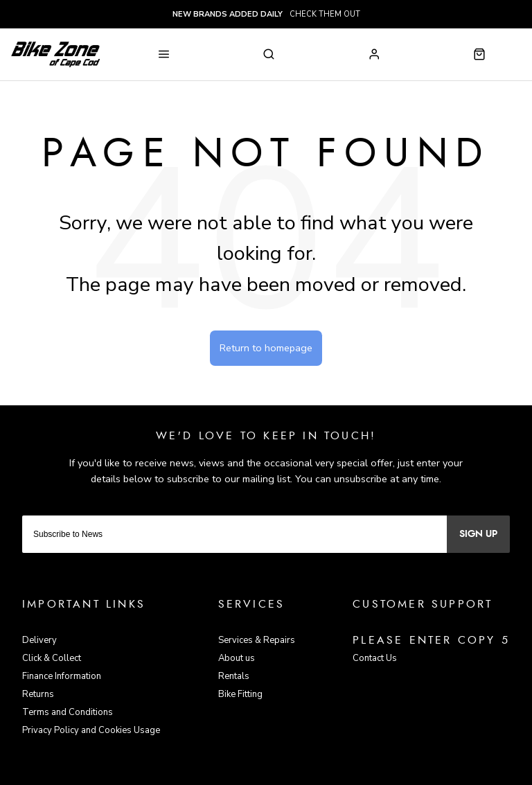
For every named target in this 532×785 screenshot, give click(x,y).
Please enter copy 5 (431, 640)
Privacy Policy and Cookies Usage (91, 730)
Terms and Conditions (68, 712)
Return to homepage (266, 348)
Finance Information (62, 676)
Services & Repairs (257, 640)
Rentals (234, 676)
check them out (266, 14)
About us (237, 658)
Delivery (39, 640)
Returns (38, 694)
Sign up (478, 534)
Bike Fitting (240, 694)
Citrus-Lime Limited (310, 774)
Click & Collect (52, 658)
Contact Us (375, 658)
